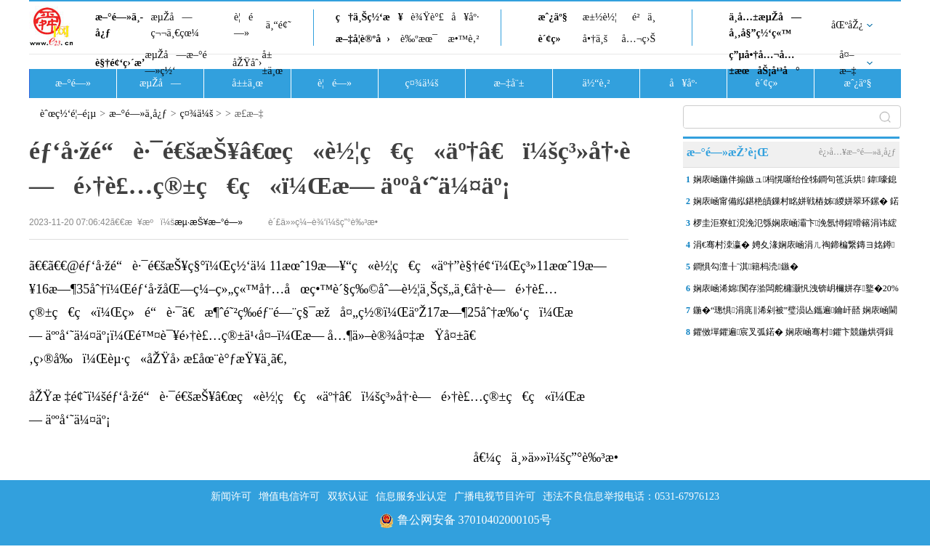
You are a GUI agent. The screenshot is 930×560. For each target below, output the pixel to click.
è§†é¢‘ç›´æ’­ (120, 63)
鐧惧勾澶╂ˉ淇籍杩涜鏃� (746, 267)
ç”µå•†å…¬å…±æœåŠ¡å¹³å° (764, 63)
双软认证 (348, 496)
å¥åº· (465, 17)
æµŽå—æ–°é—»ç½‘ (175, 63)
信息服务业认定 (411, 496)
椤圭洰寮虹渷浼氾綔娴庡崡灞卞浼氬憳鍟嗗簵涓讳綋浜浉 (795, 226)
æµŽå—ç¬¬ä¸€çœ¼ (175, 25)
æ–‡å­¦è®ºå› (363, 39)
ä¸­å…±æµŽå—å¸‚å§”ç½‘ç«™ (765, 25)
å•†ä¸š (595, 39)
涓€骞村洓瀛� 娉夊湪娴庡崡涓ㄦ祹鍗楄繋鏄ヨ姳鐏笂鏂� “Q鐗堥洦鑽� (794, 248)
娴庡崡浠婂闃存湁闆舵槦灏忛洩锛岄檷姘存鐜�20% (796, 288)
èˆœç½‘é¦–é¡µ (68, 114)
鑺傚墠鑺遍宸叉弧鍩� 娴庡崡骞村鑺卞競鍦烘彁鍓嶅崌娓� (793, 335)
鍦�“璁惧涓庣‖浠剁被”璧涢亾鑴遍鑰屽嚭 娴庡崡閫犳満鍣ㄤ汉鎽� (795, 313)
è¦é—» (243, 25)
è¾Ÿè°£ (427, 17)
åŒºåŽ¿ (847, 25)
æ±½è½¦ (600, 17)
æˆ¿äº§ (552, 17)
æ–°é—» (73, 83)
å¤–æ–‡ (848, 63)
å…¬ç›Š (638, 39)
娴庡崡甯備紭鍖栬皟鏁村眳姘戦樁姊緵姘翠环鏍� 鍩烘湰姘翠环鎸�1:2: (796, 204)
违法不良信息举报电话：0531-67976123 (631, 496)
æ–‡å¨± (509, 83)
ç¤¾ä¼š (422, 83)
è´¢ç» (553, 39)
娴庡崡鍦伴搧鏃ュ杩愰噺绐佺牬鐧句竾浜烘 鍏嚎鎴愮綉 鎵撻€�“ (795, 182)
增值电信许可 (289, 496)
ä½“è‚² (596, 83)
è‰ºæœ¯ (419, 39)
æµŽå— (160, 83)
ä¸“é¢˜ (279, 25)
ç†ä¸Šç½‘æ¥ (369, 17)
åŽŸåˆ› (247, 63)
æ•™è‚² (463, 39)
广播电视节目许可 (495, 496)
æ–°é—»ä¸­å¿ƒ (119, 25)
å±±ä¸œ (272, 63)
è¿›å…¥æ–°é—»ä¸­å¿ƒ (857, 152)
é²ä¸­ (644, 17)
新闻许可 (231, 496)
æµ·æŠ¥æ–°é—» (209, 222)
